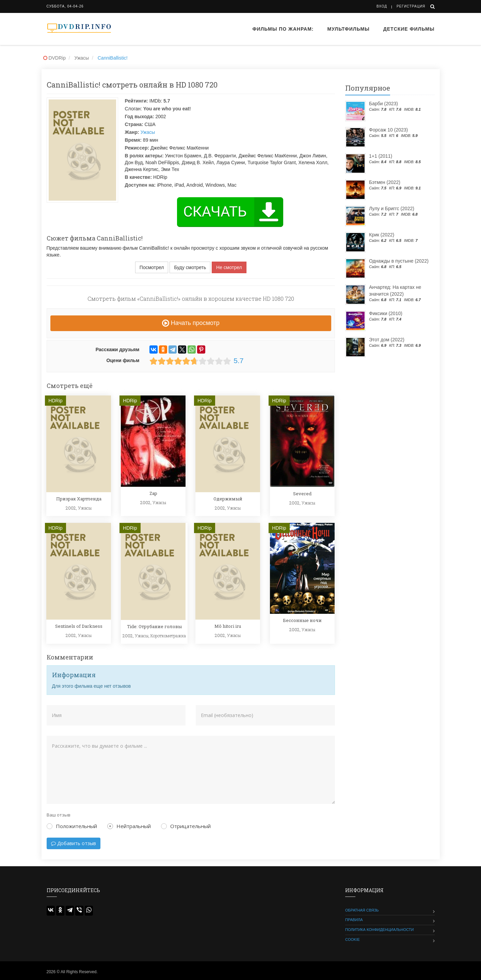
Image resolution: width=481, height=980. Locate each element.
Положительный (72, 826)
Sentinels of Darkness (79, 626)
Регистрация (411, 6)
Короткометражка (168, 636)
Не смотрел (229, 267)
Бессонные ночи (302, 620)
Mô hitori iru (228, 626)
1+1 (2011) (381, 156)
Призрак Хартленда (79, 499)
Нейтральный (129, 826)
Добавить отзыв (74, 843)
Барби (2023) (383, 104)
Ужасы (148, 132)
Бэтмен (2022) (385, 182)
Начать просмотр (191, 323)
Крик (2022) (382, 235)
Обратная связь (362, 910)
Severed (302, 494)
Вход (382, 6)
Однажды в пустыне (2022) (399, 261)
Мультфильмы (349, 29)
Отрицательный (186, 826)
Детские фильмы (409, 29)
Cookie (352, 939)
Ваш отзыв (59, 815)
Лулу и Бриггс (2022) (392, 208)
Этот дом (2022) (387, 340)
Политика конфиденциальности (379, 930)
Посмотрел (152, 267)
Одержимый (228, 499)
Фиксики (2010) (386, 313)
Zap (153, 493)
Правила (354, 920)
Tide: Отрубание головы (154, 626)
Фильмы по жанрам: (283, 29)
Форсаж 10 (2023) (388, 130)
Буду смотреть (190, 267)
